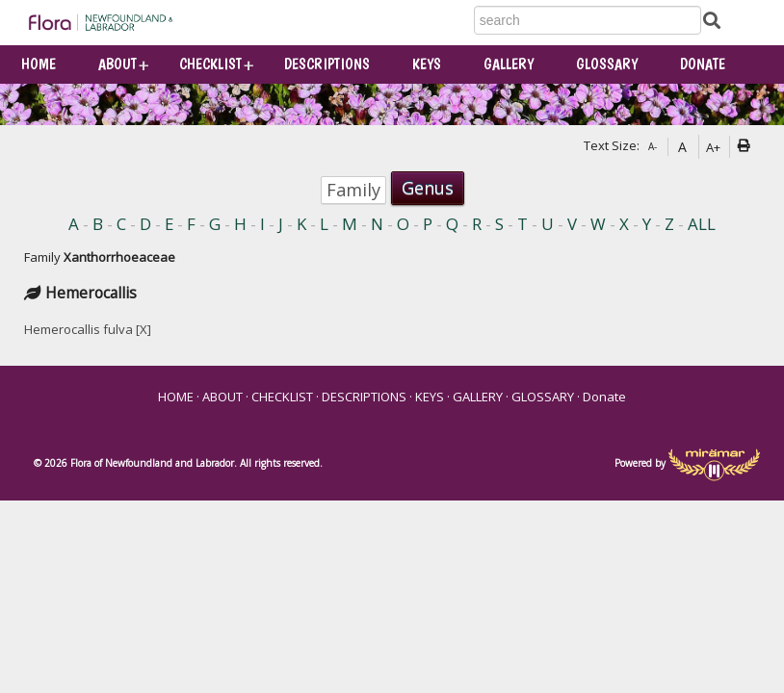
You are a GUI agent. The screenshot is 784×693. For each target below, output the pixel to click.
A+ (713, 147)
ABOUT (118, 64)
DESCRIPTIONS (327, 64)
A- (653, 146)
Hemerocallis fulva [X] (88, 329)
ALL (702, 225)
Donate (703, 64)
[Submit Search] (712, 20)
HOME (39, 64)
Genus (428, 188)
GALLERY (509, 64)
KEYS (427, 64)
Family (353, 190)
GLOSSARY (607, 64)
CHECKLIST (210, 64)
